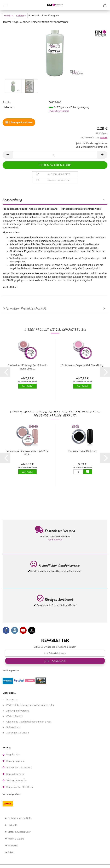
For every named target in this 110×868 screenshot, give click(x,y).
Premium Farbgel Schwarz (82, 451)
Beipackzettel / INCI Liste (20, 787)
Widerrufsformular (17, 780)
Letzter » (21, 16)
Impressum (12, 699)
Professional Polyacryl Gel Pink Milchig (82, 365)
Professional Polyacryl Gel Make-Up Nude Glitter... (27, 367)
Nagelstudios (13, 754)
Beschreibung (12, 200)
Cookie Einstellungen (17, 733)
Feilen (10, 852)
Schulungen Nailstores (19, 767)
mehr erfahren (55, 540)
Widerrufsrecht (14, 716)
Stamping (12, 846)
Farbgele (11, 825)
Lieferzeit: (8, 107)
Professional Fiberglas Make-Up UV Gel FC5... (27, 453)
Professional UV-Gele (18, 818)
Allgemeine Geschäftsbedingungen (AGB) (29, 722)
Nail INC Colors (15, 839)
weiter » (9, 16)
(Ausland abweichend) (59, 111)
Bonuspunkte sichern (19, 122)
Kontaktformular (15, 774)
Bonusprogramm (15, 761)
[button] (8, 155)
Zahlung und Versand (18, 711)
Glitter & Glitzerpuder (18, 832)
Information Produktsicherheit (24, 309)
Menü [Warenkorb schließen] (5, 5)
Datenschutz (13, 727)
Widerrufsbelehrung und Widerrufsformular (30, 705)
